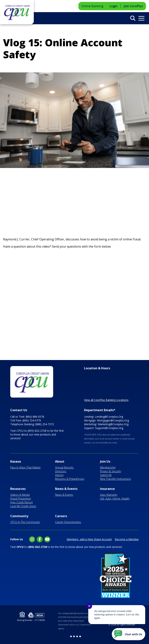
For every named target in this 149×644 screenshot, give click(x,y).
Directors (61, 471)
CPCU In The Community (25, 522)
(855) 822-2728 (37, 431)
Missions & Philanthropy (70, 479)
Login (114, 6)
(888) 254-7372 (45, 424)
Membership (108, 467)
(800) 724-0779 (32, 420)
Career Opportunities (68, 522)
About (60, 461)
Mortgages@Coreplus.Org (113, 420)
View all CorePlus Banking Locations (106, 400)
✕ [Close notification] (89, 606)
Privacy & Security (111, 471)
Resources (18, 489)
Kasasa (16, 461)
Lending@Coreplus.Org (109, 417)
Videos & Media (20, 495)
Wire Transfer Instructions (115, 479)
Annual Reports (64, 467)
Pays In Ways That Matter (25, 467)
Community (19, 516)
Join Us (105, 461)
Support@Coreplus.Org (109, 428)
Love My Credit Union (23, 506)
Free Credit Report (22, 502)
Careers (61, 516)
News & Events (66, 489)
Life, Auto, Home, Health (115, 498)
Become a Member (127, 539)
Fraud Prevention (21, 498)
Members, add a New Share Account (89, 539)
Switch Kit (106, 475)
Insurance (107, 489)
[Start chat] (129, 634)
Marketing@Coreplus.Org (113, 424)
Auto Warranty (109, 495)
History (59, 475)
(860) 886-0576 (35, 417)
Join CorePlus (133, 6)
